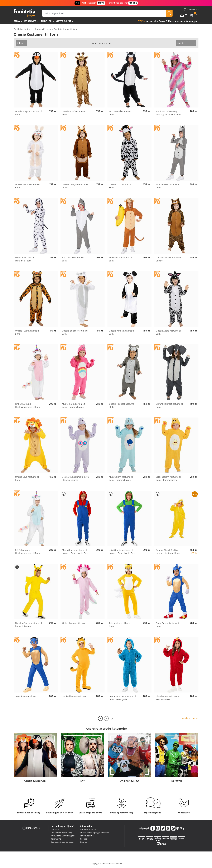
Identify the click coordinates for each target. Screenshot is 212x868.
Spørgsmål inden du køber (62, 842)
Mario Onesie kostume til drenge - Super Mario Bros (75, 552)
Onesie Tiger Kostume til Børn (27, 332)
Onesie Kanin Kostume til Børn (28, 186)
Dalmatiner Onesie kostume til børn (24, 259)
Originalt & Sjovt (130, 781)
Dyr (82, 781)
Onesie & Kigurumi (43, 29)
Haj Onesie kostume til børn (73, 259)
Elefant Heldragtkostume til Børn (169, 405)
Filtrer (20, 43)
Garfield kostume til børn (74, 696)
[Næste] (112, 718)
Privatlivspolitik (87, 836)
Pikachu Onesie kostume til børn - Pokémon (28, 625)
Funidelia (18, 29)
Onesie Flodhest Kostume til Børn (122, 405)
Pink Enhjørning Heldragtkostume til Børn (28, 405)
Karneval (177, 781)
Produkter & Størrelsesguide (63, 836)
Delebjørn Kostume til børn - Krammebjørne (75, 478)
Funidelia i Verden (88, 830)
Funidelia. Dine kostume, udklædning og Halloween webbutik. (24, 13)
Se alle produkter (190, 718)
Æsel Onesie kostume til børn (168, 186)
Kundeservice (31, 828)
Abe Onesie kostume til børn (120, 259)
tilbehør (46, 21)
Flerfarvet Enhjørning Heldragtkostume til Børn (168, 113)
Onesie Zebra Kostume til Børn (168, 332)
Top (140, 21)
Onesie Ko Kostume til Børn (120, 186)
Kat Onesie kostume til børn (120, 113)
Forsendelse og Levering (61, 833)
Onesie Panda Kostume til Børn (122, 332)
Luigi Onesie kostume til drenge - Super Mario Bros (122, 552)
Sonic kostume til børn (26, 696)
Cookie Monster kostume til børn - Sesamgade (122, 698)
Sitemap (84, 842)
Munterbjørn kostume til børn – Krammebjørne (74, 405)
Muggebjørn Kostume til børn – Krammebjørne (121, 478)
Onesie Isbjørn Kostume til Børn (75, 332)
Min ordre (55, 830)
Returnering (56, 839)
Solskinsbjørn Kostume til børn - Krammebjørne (168, 478)
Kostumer (30, 21)
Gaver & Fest (64, 21)
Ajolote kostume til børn (74, 623)
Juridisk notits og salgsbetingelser (95, 833)
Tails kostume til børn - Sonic (120, 625)
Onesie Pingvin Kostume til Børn (28, 113)
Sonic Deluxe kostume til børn (168, 625)
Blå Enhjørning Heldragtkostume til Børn (28, 552)
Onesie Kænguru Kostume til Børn (75, 186)
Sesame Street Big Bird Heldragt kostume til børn (169, 552)
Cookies (84, 839)
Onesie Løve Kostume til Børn (27, 478)
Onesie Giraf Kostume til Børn (74, 113)
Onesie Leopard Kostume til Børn (168, 259)
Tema (17, 21)
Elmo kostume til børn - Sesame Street (167, 698)
